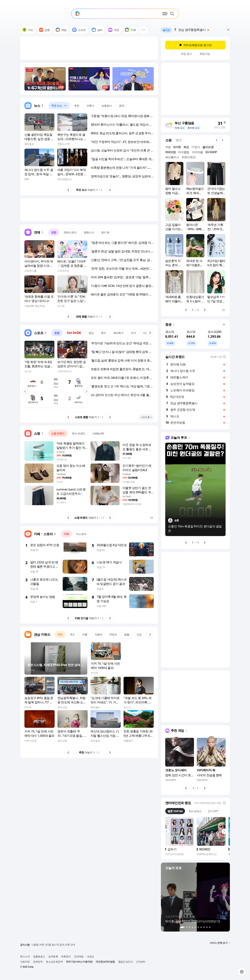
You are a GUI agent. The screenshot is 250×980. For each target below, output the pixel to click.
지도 (28, 30)
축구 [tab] (104, 333)
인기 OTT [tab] (213, 811)
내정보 (90, 956)
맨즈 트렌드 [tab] (79, 433)
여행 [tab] (85, 634)
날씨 (97, 30)
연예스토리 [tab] (70, 232)
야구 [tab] (133, 333)
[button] (143, 30)
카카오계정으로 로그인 (195, 45)
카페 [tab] (66, 534)
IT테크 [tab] (113, 634)
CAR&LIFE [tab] (98, 433)
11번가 (196, 147)
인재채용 (79, 956)
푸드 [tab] (72, 634)
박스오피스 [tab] (195, 811)
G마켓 (177, 147)
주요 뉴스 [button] (58, 105)
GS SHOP (211, 152)
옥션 (186, 147)
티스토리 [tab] (81, 534)
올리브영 (208, 147)
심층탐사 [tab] (107, 106)
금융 (44, 30)
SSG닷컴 (170, 152)
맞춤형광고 (39, 956)
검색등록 (53, 956)
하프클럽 (184, 152)
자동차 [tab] (99, 634)
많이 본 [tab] (105, 232)
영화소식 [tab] (89, 232)
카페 (130, 30)
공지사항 (25, 945)
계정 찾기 (186, 54)
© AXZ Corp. (27, 967)
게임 (114, 30)
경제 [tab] (121, 106)
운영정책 (38, 962)
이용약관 (25, 962)
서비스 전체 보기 (220, 943)
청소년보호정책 (54, 962)
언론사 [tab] (90, 106)
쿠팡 (168, 147)
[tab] (59, 106)
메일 (61, 30)
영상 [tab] (91, 333)
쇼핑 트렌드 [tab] (58, 433)
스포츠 (79, 30)
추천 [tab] (77, 106)
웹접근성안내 (125, 962)
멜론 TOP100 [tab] (175, 811)
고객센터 (141, 962)
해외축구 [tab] (119, 333)
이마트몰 (197, 152)
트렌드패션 (188, 157)
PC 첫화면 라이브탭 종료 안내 (47, 945)
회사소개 (25, 956)
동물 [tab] (127, 634)
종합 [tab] (54, 232)
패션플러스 (172, 157)
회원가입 (205, 54)
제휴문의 (66, 956)
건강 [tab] (139, 634)
